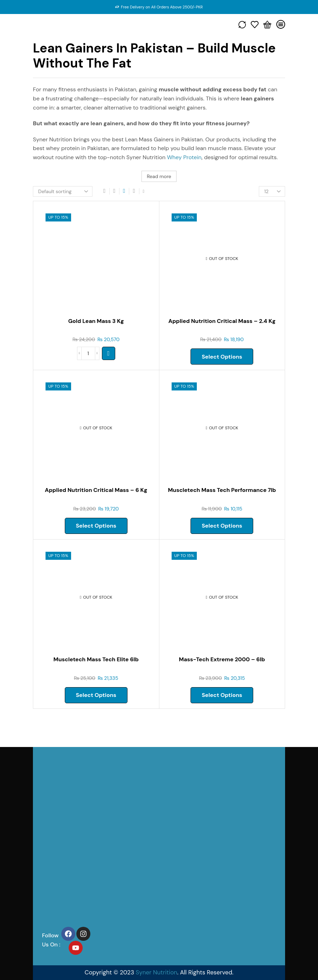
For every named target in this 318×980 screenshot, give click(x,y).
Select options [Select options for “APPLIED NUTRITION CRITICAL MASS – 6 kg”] (96, 526)
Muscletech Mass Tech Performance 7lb (222, 490)
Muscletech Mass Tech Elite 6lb (96, 659)
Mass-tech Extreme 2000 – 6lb (222, 659)
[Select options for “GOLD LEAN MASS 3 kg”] (109, 353)
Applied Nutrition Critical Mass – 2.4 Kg (222, 321)
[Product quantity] (88, 353)
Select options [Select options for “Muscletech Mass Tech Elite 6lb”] (96, 695)
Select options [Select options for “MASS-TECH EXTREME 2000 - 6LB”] (222, 695)
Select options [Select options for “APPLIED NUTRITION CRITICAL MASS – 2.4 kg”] (222, 357)
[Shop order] (63, 191)
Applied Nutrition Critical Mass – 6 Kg (96, 490)
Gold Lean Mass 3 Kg (96, 321)
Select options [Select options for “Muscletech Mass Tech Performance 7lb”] (222, 526)
